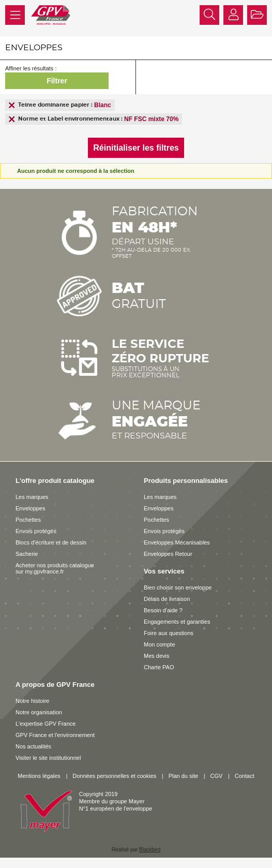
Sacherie (27, 554)
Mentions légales (39, 776)
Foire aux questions (169, 633)
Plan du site (183, 776)
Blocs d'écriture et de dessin (51, 542)
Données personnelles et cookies (114, 776)
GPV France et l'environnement (55, 735)
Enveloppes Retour (168, 554)
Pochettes (28, 520)
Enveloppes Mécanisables (177, 542)
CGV (217, 776)
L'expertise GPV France (46, 724)
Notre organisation (39, 712)
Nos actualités (33, 746)
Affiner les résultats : (31, 68)
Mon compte (160, 644)
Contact (245, 776)
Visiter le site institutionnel (48, 758)
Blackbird (150, 850)
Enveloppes (31, 508)
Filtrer (57, 81)
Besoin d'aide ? (163, 610)
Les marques (32, 497)
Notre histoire (32, 701)
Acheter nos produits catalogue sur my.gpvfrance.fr (55, 568)
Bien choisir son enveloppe (178, 587)
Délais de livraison (167, 599)
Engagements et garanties (177, 622)
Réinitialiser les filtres (136, 148)
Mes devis (157, 656)
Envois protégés (36, 531)
